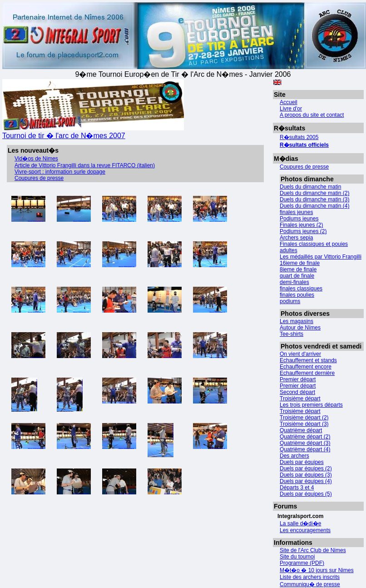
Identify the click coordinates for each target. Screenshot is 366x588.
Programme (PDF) (302, 563)
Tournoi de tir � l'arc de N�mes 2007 (93, 132)
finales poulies (297, 295)
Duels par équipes (302, 462)
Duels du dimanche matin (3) (314, 199)
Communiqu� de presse (310, 584)
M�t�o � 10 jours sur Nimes (317, 570)
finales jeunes (296, 212)
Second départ (297, 392)
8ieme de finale (298, 269)
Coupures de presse (304, 167)
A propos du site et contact (312, 115)
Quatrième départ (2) (305, 437)
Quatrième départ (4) (305, 449)
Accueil (289, 102)
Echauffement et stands (308, 360)
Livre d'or (291, 109)
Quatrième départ (301, 430)
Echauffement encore (306, 367)
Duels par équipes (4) (306, 481)
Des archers (294, 456)
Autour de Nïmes (300, 328)
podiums (290, 301)
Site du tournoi (297, 557)
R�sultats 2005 (299, 137)
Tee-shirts (292, 334)
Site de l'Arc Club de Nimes (313, 550)
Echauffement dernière (307, 373)
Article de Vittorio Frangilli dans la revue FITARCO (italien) (85, 165)
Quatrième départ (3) (305, 443)
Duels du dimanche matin (310, 187)
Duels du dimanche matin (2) (314, 193)
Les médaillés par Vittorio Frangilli (321, 257)
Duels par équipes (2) (306, 468)
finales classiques (301, 289)
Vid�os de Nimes (36, 159)
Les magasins (297, 321)
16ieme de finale (300, 263)
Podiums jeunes (299, 219)
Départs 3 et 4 (297, 488)
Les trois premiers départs (311, 405)
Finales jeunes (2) (301, 225)
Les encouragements (305, 530)
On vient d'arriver (300, 354)
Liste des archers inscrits (310, 577)
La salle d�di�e (300, 523)
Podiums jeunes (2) (303, 231)
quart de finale (297, 276)
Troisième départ (300, 399)
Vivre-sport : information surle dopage (60, 172)
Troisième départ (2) (304, 418)
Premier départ (298, 379)
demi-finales (294, 282)
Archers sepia (296, 238)
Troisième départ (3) (304, 424)
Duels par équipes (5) (306, 494)
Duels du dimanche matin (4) (314, 206)
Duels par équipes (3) (306, 475)
